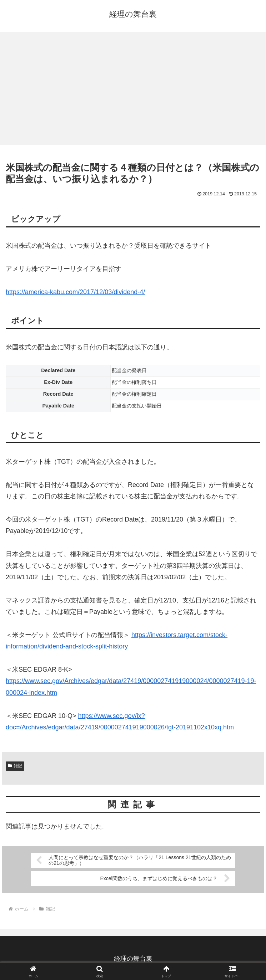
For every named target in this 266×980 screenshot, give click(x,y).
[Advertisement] (133, 91)
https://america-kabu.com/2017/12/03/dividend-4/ (75, 292)
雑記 (15, 766)
